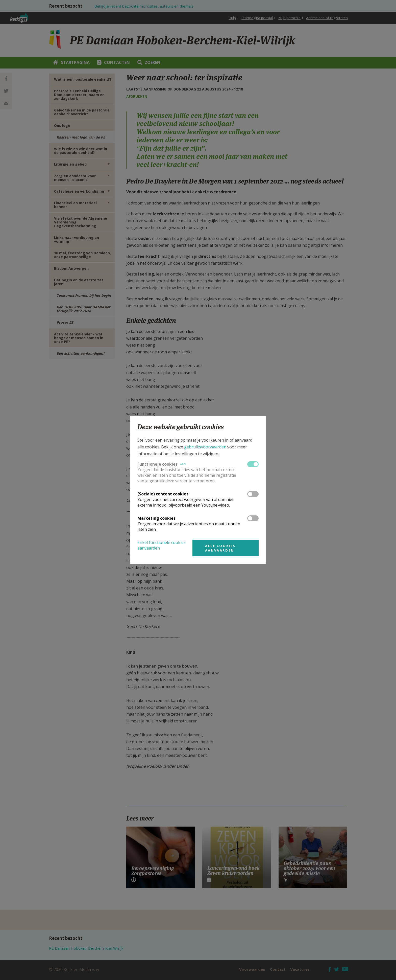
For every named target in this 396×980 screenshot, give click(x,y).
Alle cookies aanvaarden (220, 548)
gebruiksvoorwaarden (205, 447)
